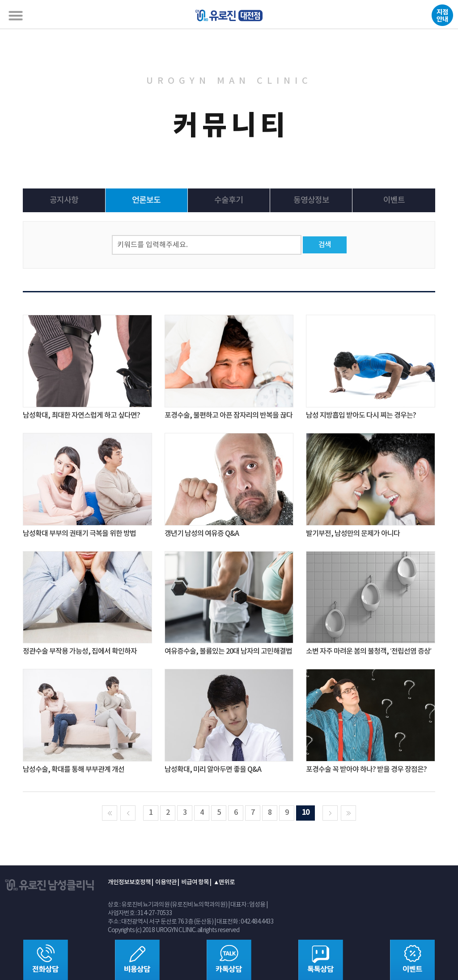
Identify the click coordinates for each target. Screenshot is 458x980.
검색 (325, 245)
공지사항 (64, 200)
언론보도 (146, 200)
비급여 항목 (195, 882)
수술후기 (229, 200)
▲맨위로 (224, 882)
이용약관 (166, 882)
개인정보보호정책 (129, 882)
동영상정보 (311, 200)
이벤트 (394, 200)
